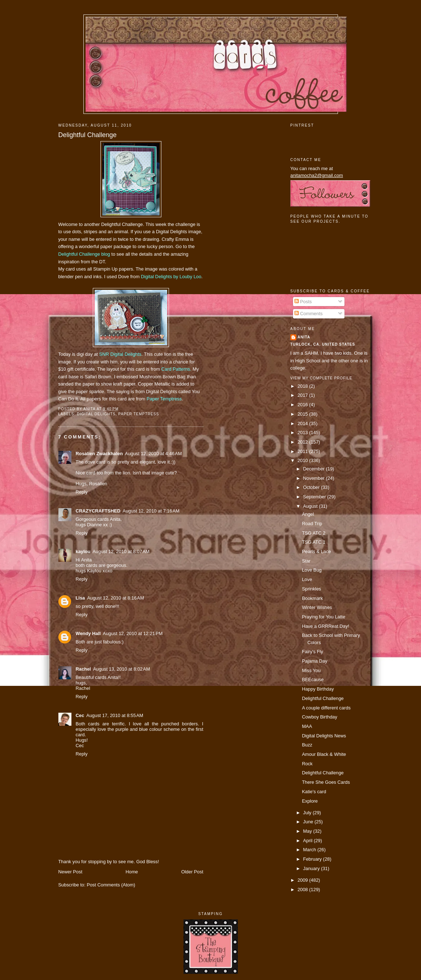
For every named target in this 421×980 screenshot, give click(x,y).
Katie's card (314, 792)
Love (307, 579)
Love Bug (312, 570)
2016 (303, 405)
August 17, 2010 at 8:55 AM (115, 715)
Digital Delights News (324, 736)
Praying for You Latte (324, 617)
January (312, 868)
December (315, 469)
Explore (310, 801)
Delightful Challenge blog (84, 254)
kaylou (83, 551)
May (308, 831)
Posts (303, 302)
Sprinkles (312, 589)
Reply (82, 492)
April (308, 841)
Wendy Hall (88, 633)
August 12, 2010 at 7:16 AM (151, 511)
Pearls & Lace (317, 551)
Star (306, 561)
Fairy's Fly (313, 652)
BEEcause (313, 680)
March (310, 850)
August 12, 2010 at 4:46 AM (154, 454)
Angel (308, 514)
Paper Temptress (164, 399)
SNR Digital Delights (120, 354)
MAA (307, 726)
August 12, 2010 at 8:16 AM (115, 598)
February (313, 859)
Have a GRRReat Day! (326, 626)
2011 (303, 451)
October (312, 487)
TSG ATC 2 (314, 533)
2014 (303, 423)
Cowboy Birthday (320, 717)
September (315, 497)
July (308, 813)
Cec (80, 715)
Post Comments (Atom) (111, 885)
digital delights (96, 414)
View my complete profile (321, 378)
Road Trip (312, 524)
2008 (303, 890)
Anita (304, 337)
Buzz (307, 745)
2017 (303, 395)
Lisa (81, 598)
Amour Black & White (324, 754)
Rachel (83, 669)
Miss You (311, 670)
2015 (303, 414)
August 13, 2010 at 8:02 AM (122, 669)
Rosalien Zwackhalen (99, 454)
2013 (303, 433)
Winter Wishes (317, 607)
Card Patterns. (176, 369)
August (311, 506)
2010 (303, 460)
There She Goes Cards (326, 782)
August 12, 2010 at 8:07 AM (121, 551)
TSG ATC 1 (314, 542)
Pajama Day (315, 661)
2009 (303, 880)
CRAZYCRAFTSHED (98, 511)
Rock (307, 764)
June (309, 822)
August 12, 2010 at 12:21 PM (133, 633)
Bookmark (313, 598)
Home (132, 872)
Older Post (192, 872)
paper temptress (139, 414)
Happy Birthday (318, 689)
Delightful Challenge (88, 135)
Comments (309, 314)
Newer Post (70, 872)
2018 (303, 386)
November (315, 478)
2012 (303, 442)
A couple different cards (326, 708)
